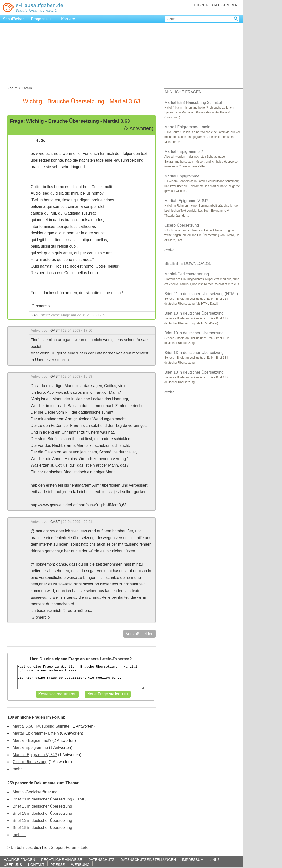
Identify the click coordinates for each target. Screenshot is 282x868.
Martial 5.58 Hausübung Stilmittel (42, 726)
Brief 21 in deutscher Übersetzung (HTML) (50, 799)
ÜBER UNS (13, 864)
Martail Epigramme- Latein (36, 733)
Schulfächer (13, 19)
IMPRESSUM (193, 860)
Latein (86, 848)
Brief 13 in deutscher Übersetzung (42, 806)
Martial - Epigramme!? (32, 740)
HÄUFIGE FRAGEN (19, 860)
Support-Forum (64, 848)
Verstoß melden (140, 634)
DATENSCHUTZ (101, 860)
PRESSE (58, 864)
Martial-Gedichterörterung (35, 792)
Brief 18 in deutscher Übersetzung (42, 828)
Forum (13, 88)
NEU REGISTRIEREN (222, 5)
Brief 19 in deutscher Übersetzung (42, 813)
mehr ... (19, 769)
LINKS (215, 860)
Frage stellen (43, 19)
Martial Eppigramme (30, 748)
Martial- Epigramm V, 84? (35, 755)
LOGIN (199, 5)
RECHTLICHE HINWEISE (62, 860)
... (171, 250)
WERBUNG (80, 864)
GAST (35, 315)
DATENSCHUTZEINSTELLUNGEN (148, 860)
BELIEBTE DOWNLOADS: (188, 264)
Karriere (68, 19)
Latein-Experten (115, 659)
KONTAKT (36, 864)
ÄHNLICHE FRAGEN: (183, 92)
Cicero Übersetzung (30, 762)
